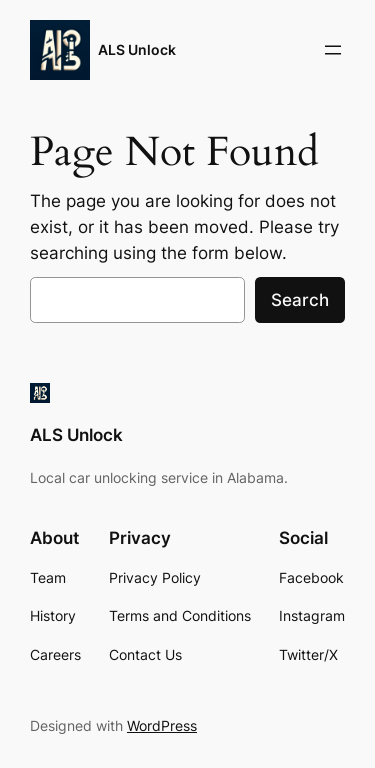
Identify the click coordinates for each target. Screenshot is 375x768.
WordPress (162, 725)
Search (300, 300)
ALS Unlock (137, 49)
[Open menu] (333, 50)
